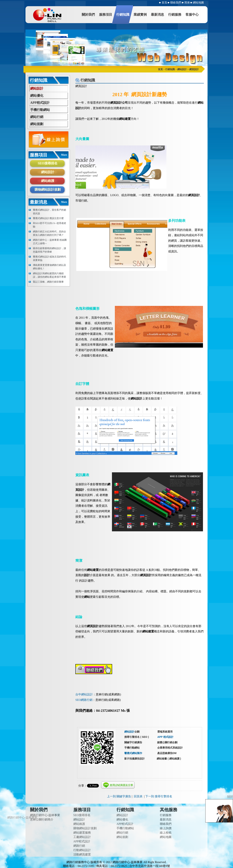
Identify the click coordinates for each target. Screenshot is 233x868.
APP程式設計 (40, 103)
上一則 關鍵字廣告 (119, 796)
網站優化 (37, 96)
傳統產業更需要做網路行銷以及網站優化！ (50, 267)
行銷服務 (175, 15)
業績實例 (140, 15)
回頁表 (138, 796)
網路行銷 (79, 846)
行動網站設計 (82, 850)
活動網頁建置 (82, 854)
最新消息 (157, 15)
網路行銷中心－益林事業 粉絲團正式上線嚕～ (50, 242)
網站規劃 (37, 124)
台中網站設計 (84, 694)
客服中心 (192, 15)
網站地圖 (198, 3)
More (64, 155)
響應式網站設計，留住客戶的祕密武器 (50, 212)
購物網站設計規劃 (48, 190)
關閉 (230, 797)
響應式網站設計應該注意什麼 (48, 218)
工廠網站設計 (82, 837)
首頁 (164, 3)
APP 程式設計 (165, 737)
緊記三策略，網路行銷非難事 (48, 282)
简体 (187, 3)
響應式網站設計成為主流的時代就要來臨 (50, 258)
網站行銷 (37, 117)
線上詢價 (166, 828)
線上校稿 (166, 833)
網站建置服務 (82, 833)
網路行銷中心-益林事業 (45, 815)
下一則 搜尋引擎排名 (159, 796)
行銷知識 (123, 15)
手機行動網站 (40, 110)
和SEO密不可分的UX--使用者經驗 (50, 225)
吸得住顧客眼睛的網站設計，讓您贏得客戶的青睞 (50, 250)
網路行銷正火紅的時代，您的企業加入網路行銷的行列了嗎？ (50, 233)
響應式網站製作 (133, 753)
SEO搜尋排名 (48, 163)
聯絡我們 (176, 3)
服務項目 (106, 15)
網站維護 (48, 181)
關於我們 (88, 15)
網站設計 (37, 88)
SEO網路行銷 (84, 700)
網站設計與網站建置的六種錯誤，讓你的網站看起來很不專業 (50, 275)
